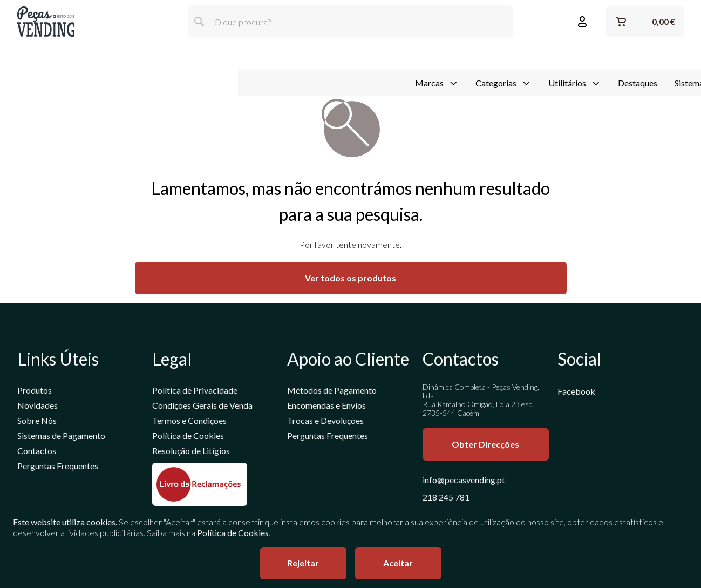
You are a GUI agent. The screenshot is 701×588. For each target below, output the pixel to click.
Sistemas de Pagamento (481, 56)
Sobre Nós (37, 422)
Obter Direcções (485, 446)
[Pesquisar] (199, 22)
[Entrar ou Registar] (582, 22)
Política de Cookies (188, 437)
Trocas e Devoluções (325, 422)
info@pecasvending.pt (464, 481)
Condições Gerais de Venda (202, 407)
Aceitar (398, 563)
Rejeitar (303, 563)
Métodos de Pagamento (332, 392)
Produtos (35, 392)
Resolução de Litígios (191, 452)
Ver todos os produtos (350, 279)
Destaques (400, 56)
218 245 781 (446, 499)
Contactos (37, 452)
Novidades (38, 407)
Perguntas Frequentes (58, 467)
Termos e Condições (189, 422)
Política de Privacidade (195, 392)
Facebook (576, 393)
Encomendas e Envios (326, 407)
